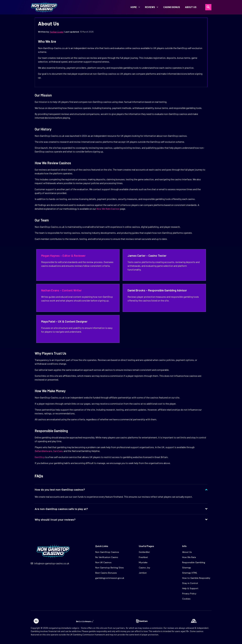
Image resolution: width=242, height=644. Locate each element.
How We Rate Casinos (108, 209)
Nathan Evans (57, 32)
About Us (191, 7)
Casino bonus (172, 7)
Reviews (152, 7)
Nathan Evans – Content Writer (61, 290)
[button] (208, 7)
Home (135, 7)
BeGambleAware (43, 451)
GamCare (58, 451)
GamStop (40, 457)
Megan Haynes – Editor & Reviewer (63, 256)
